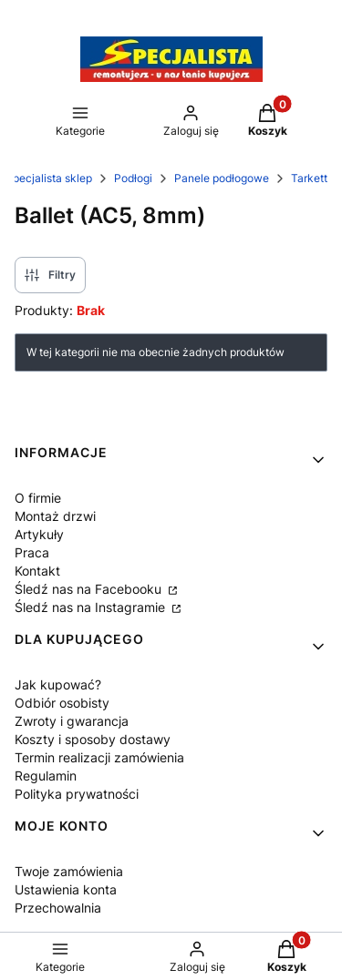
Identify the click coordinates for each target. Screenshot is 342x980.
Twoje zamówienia (69, 871)
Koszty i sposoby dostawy (93, 739)
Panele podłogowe (222, 178)
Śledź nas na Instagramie (92, 607)
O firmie (38, 498)
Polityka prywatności (77, 794)
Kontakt (37, 571)
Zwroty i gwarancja (72, 721)
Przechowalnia (58, 908)
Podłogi (133, 178)
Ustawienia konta (66, 889)
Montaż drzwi (55, 516)
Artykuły (39, 534)
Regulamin (46, 776)
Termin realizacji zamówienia (99, 757)
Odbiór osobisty (62, 703)
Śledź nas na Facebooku (90, 589)
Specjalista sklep (49, 178)
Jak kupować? (58, 684)
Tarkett (309, 178)
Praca (32, 552)
